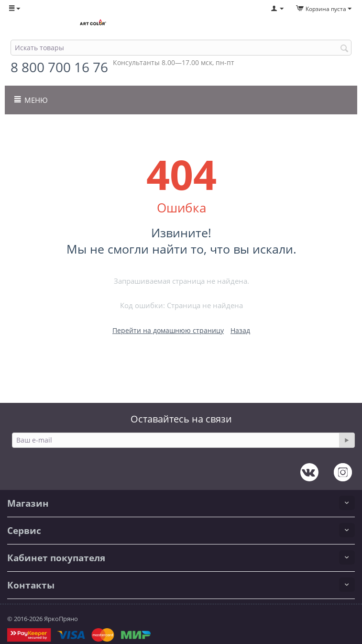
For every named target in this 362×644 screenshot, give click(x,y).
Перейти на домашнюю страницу (168, 330)
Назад (240, 330)
